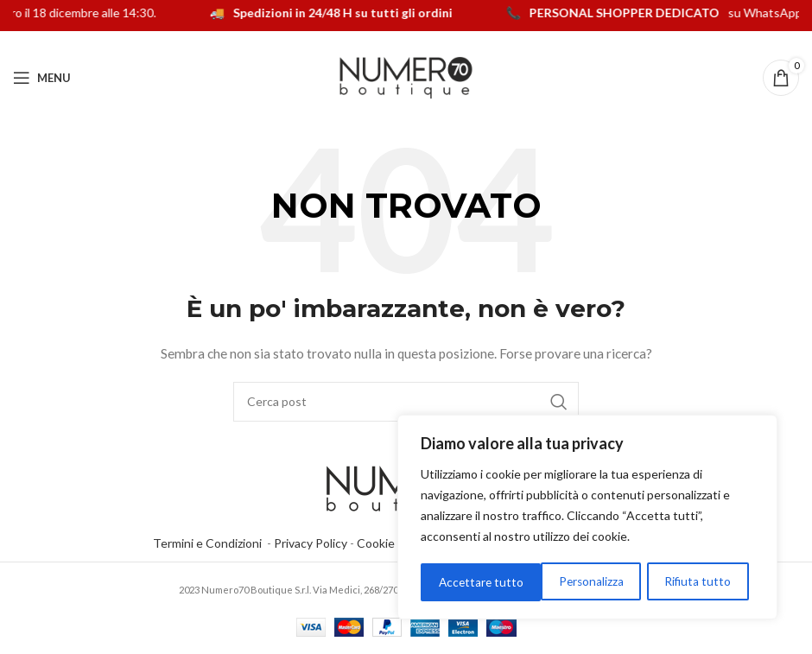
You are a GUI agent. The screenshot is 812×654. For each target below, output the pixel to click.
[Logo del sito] (406, 76)
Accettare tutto (694, 582)
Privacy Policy (311, 543)
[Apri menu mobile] (42, 78)
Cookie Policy (393, 543)
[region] (587, 518)
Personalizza (470, 582)
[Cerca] (406, 402)
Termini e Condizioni (210, 543)
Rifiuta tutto (577, 582)
